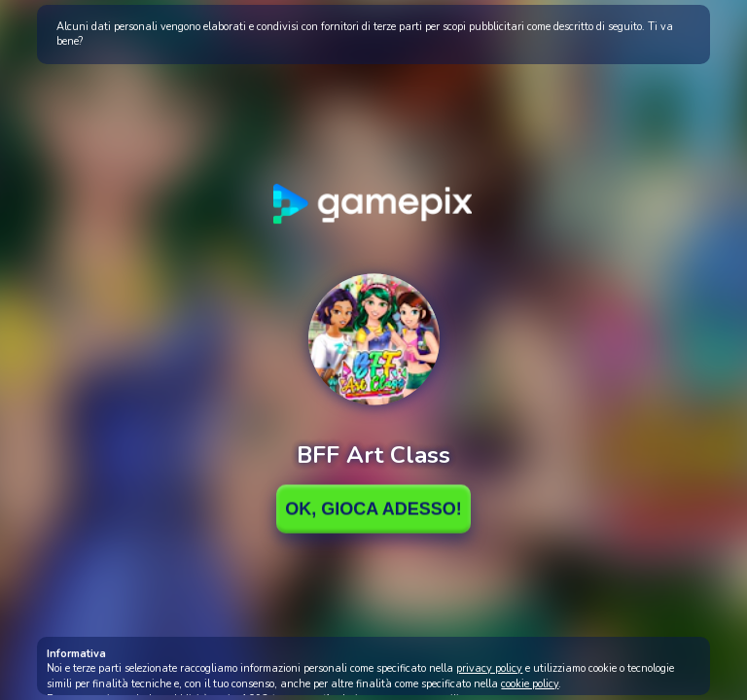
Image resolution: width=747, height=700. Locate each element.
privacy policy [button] (489, 668)
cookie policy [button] (530, 684)
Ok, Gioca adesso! (373, 508)
